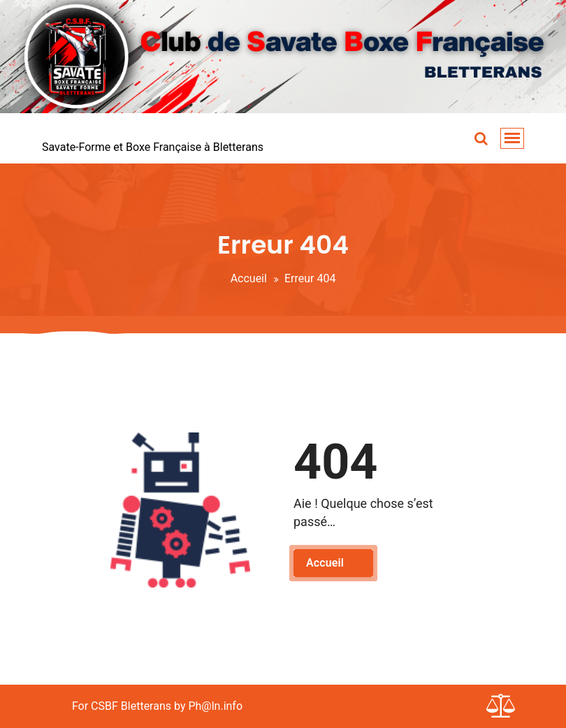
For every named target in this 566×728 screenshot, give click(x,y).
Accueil (249, 278)
